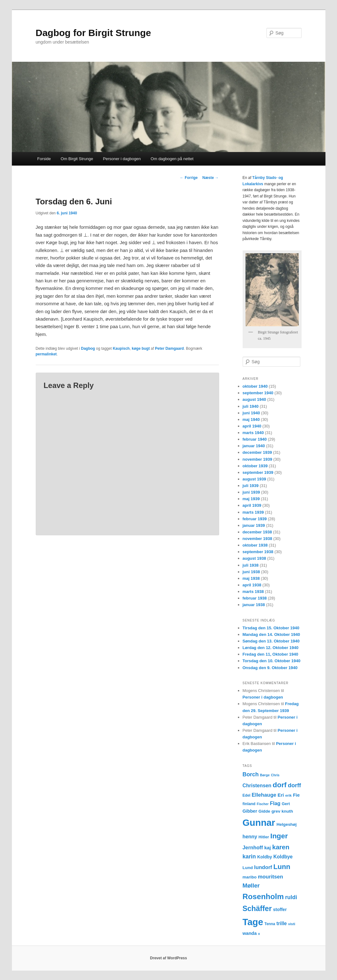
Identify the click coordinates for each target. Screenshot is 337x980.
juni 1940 (251, 413)
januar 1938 (254, 605)
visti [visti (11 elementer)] (292, 924)
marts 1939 (253, 512)
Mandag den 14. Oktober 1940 (271, 634)
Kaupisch (121, 349)
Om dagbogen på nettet (172, 159)
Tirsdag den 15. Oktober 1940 (271, 628)
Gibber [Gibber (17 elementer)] (250, 811)
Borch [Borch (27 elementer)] (251, 774)
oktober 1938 (255, 545)
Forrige (189, 178)
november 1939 (258, 459)
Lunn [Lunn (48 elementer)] (282, 867)
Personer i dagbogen (122, 159)
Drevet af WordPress (169, 958)
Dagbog (88, 349)
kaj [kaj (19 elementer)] (268, 848)
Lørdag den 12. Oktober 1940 (271, 648)
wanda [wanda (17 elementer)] (250, 933)
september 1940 (258, 393)
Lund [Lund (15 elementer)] (248, 868)
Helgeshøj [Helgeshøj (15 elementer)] (287, 824)
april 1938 (252, 585)
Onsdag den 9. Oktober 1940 (270, 668)
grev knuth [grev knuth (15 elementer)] (282, 811)
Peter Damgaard (169, 349)
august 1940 (254, 399)
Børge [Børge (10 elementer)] (265, 775)
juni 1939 (251, 492)
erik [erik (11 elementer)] (288, 795)
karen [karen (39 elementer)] (281, 847)
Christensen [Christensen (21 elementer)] (257, 786)
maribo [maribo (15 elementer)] (250, 877)
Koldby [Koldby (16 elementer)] (264, 857)
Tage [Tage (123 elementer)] (253, 922)
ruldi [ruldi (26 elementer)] (291, 897)
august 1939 (254, 479)
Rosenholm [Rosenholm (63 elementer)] (263, 896)
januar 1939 (254, 525)
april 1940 (252, 426)
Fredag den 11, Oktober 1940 (271, 654)
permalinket (46, 354)
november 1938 (258, 539)
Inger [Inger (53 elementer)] (279, 836)
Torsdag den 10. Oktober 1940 (272, 661)
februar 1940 (255, 439)
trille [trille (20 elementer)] (282, 923)
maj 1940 (251, 419)
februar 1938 (255, 598)
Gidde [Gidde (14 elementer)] (264, 811)
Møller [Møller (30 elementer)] (251, 886)
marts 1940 (253, 433)
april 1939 (252, 505)
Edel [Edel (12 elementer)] (247, 795)
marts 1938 (253, 592)
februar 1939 (255, 519)
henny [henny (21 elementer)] (250, 837)
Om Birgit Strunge (77, 159)
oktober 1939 (255, 466)
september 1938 (258, 552)
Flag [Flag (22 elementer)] (275, 803)
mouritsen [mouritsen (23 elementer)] (271, 877)
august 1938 (254, 558)
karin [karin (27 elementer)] (249, 857)
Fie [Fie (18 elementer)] (296, 795)
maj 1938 (251, 578)
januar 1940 (254, 446)
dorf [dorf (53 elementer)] (280, 785)
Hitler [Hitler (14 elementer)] (264, 837)
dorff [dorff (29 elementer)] (294, 785)
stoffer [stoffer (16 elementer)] (280, 909)
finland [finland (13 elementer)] (249, 804)
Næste (210, 178)
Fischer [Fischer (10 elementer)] (263, 804)
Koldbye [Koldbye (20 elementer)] (283, 857)
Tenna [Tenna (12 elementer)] (270, 924)
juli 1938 (251, 565)
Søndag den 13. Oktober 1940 (271, 641)
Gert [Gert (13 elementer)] (286, 804)
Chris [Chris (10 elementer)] (275, 775)
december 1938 (257, 532)
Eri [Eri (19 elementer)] (281, 795)
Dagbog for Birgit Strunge (93, 33)
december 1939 (257, 452)
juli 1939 (251, 486)
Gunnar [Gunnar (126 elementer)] (259, 823)
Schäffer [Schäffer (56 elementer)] (257, 909)
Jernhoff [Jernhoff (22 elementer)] (253, 847)
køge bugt (141, 349)
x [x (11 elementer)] (259, 934)
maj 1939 (251, 499)
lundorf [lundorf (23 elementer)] (263, 867)
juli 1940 (251, 406)
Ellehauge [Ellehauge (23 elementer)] (264, 795)
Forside (44, 159)
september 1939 (258, 472)
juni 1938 (251, 572)
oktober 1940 (255, 386)
